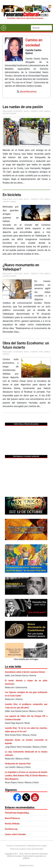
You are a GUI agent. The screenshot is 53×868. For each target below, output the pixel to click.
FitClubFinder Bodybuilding (17, 813)
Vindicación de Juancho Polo (18, 764)
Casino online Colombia (15, 834)
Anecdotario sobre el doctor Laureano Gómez (25, 672)
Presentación (20, 846)
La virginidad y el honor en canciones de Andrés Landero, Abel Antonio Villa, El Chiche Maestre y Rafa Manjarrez (26, 776)
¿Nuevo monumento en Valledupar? (21, 267)
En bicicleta (12, 195)
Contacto (10, 846)
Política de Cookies (18, 849)
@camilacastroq (28, 92)
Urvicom (31, 866)
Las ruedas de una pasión (23, 107)
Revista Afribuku (12, 824)
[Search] (41, 28)
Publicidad (31, 846)
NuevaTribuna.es (12, 818)
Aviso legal (41, 846)
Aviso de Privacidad (35, 849)
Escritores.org (11, 829)
